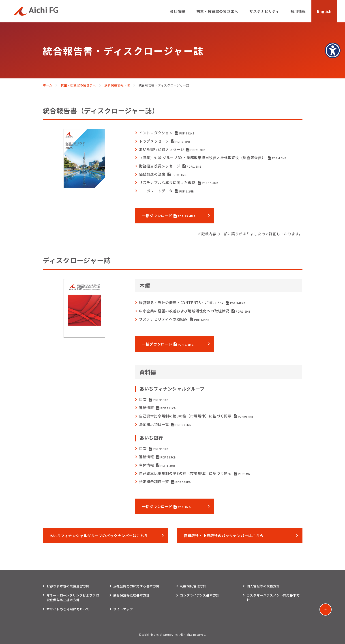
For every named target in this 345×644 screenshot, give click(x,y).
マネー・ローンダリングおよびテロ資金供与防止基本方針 (73, 598)
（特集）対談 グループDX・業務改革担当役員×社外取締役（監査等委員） (213, 158)
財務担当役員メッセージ (170, 166)
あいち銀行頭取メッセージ (172, 149)
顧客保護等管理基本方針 (132, 595)
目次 (154, 399)
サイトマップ (123, 609)
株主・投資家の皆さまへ (78, 85)
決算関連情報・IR (117, 85)
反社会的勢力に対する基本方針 (136, 586)
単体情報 (157, 465)
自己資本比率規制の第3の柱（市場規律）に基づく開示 (196, 416)
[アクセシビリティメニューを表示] (333, 50)
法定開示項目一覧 (165, 424)
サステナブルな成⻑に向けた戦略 (179, 182)
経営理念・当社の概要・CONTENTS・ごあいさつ (192, 303)
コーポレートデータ (167, 191)
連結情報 (157, 408)
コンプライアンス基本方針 (200, 595)
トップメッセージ (165, 141)
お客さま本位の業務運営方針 (68, 586)
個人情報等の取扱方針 (263, 586)
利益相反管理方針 (193, 586)
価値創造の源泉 (163, 174)
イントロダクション (167, 133)
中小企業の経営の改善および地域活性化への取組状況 (195, 311)
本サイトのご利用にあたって (68, 609)
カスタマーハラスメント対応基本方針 (273, 598)
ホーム (48, 85)
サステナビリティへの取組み (174, 319)
